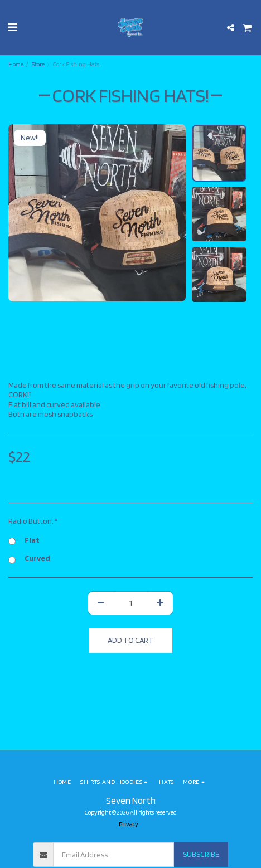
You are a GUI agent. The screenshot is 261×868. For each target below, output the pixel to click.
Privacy (129, 824)
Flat (24, 540)
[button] (12, 27)
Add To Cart (130, 640)
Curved (29, 559)
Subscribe (201, 854)
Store (38, 64)
